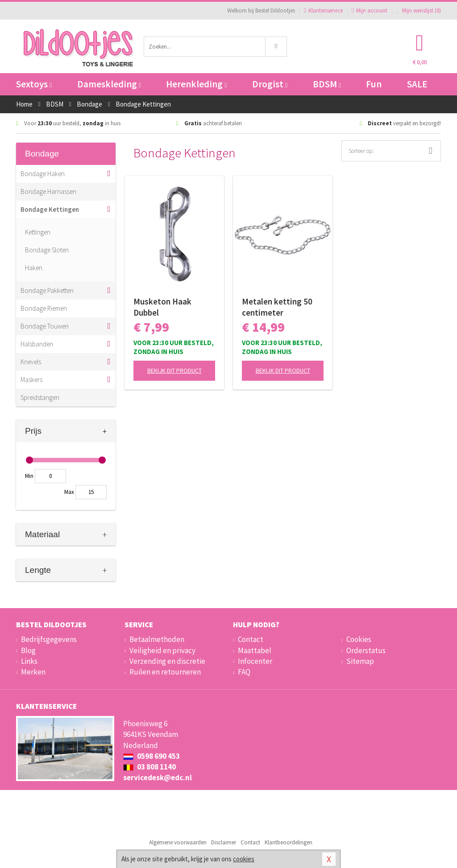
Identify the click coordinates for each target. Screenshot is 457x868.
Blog (28, 650)
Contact (251, 639)
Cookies (359, 639)
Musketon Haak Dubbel (162, 307)
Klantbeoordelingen (289, 842)
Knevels (31, 362)
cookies (244, 859)
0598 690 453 (152, 756)
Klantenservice (323, 10)
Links (29, 661)
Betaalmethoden (157, 639)
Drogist (270, 84)
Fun (374, 84)
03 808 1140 (150, 767)
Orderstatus (366, 650)
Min (29, 476)
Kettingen (38, 232)
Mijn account (370, 10)
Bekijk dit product (174, 370)
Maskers (31, 380)
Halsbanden (37, 344)
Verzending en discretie (167, 661)
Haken (34, 268)
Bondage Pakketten (47, 290)
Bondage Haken (43, 174)
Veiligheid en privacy (162, 650)
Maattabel (255, 650)
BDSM (327, 84)
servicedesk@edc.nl (158, 777)
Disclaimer (224, 842)
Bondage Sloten (47, 250)
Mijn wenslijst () (419, 10)
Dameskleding (109, 84)
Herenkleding (196, 84)
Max (69, 492)
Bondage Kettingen (50, 209)
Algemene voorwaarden (178, 842)
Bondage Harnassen (48, 191)
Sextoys (34, 84)
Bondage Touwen (45, 326)
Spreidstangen (40, 397)
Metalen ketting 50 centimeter (277, 307)
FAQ (244, 672)
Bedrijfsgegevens (49, 639)
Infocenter (255, 661)
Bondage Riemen (44, 308)
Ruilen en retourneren (165, 672)
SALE (417, 84)
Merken (33, 672)
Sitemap (360, 661)
